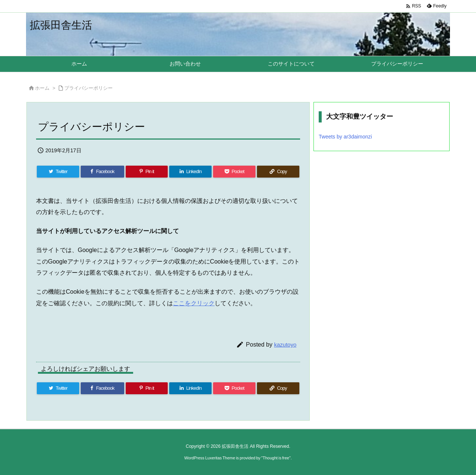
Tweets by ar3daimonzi (345, 137)
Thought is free (276, 458)
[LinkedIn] (190, 172)
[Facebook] (102, 172)
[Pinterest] (147, 172)
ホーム (42, 88)
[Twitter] (58, 172)
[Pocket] (234, 172)
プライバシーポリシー (89, 88)
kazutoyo (285, 345)
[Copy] (278, 172)
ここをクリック (194, 303)
